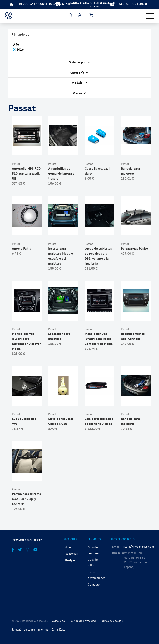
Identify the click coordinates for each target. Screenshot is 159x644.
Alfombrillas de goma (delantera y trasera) (61, 173)
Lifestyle (69, 560)
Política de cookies (111, 621)
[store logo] (9, 15)
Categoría (78, 72)
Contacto (94, 584)
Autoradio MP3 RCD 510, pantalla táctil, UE (26, 173)
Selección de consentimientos (30, 629)
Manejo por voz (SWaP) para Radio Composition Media (99, 339)
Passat (16, 164)
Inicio (67, 547)
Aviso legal (59, 621)
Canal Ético (58, 629)
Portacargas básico (134, 248)
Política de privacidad (83, 621)
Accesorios (71, 553)
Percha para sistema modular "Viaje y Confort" (26, 499)
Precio (78, 93)
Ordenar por (78, 62)
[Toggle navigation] (150, 16)
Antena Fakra (22, 248)
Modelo (78, 83)
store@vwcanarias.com (139, 546)
